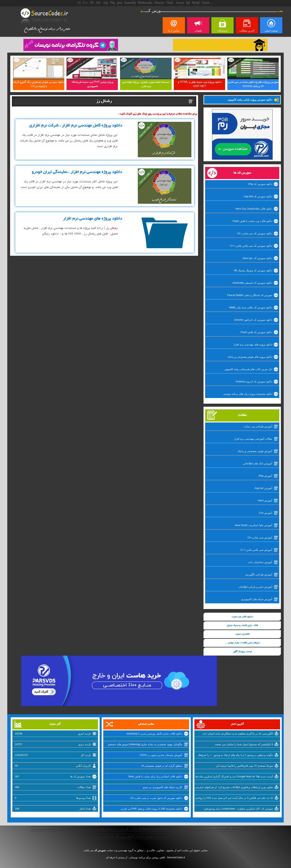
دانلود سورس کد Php (260, 184)
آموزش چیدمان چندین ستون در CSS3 (161, 755)
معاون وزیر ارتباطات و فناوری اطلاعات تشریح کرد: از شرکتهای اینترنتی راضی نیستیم (234, 788)
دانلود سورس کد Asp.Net (258, 196)
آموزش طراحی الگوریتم (259, 575)
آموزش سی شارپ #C (260, 537)
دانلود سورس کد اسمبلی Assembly (253, 283)
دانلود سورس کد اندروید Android (254, 381)
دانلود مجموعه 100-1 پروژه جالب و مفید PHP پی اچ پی (151, 809)
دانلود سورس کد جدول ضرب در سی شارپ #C (156, 798)
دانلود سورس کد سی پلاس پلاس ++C (251, 246)
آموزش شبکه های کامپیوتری (257, 599)
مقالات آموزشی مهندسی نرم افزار (253, 439)
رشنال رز (134, 829)
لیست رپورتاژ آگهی (242, 652)
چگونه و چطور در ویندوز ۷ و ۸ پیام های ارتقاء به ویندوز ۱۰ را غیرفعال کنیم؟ (235, 756)
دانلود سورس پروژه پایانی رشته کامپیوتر (250, 100)
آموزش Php (266, 476)
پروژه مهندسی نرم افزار (190, 829)
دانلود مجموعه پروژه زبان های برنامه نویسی (248, 394)
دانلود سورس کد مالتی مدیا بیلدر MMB (251, 307)
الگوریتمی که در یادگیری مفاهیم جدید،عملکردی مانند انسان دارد (238, 734)
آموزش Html (265, 500)
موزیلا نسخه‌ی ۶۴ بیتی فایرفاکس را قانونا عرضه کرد (244, 766)
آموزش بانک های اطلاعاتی (258, 463)
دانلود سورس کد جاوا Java (257, 258)
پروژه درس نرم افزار (115, 829)
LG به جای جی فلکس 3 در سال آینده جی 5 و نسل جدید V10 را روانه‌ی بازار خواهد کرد (234, 798)
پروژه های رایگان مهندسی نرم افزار (223, 829)
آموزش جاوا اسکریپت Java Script (253, 525)
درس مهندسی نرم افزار (59, 829)
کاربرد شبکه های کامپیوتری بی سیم (162, 787)
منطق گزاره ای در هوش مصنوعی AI (162, 766)
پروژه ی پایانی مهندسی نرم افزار (151, 836)
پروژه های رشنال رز (181, 836)
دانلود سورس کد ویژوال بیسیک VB (253, 270)
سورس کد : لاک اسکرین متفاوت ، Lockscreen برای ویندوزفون (238, 809)
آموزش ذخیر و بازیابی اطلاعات (255, 587)
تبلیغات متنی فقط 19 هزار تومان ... (242, 643)
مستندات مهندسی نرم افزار (88, 829)
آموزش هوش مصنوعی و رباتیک (255, 451)
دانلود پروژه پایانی (123, 836)
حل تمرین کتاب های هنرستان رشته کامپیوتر (248, 369)
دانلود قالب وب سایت (242, 617)
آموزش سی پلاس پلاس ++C (256, 550)
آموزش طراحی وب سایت (258, 426)
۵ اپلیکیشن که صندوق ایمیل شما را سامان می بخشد (244, 744)
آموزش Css (266, 513)
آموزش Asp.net (264, 488)
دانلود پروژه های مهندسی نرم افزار (253, 344)
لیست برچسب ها (102, 836)
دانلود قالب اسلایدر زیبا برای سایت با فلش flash (155, 776)
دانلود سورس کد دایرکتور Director (253, 320)
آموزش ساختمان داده (260, 562)
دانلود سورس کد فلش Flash (256, 332)
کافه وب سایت (242, 634)
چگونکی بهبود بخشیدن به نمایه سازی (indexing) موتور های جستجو (145, 744)
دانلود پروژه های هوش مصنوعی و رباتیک (250, 357)
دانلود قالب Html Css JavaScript (254, 209)
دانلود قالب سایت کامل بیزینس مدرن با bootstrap (154, 734)
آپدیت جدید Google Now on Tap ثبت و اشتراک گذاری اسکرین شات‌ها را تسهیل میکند (234, 777)
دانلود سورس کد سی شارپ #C (255, 233)
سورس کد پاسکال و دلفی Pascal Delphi (250, 295)
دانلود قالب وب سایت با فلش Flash (252, 221)
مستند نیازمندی (251, 829)
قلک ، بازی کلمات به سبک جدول (242, 626)
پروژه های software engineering (158, 829)
